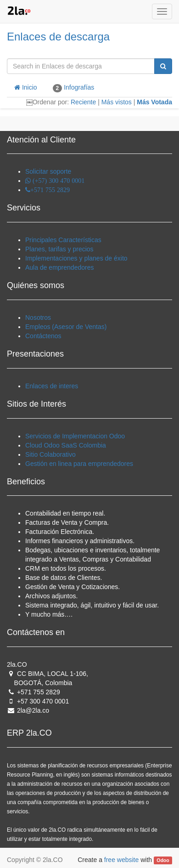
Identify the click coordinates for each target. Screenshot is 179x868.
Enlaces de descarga (58, 37)
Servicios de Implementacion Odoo (75, 436)
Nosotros (38, 318)
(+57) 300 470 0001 (58, 181)
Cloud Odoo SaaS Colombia (66, 445)
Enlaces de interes (52, 386)
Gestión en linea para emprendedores (79, 464)
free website (121, 860)
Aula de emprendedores (59, 267)
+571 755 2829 (50, 190)
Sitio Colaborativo (50, 454)
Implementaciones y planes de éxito (76, 258)
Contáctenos (43, 336)
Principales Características (63, 240)
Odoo (163, 860)
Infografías (74, 88)
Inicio (26, 87)
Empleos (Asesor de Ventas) (66, 327)
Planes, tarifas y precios (59, 249)
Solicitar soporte (48, 171)
